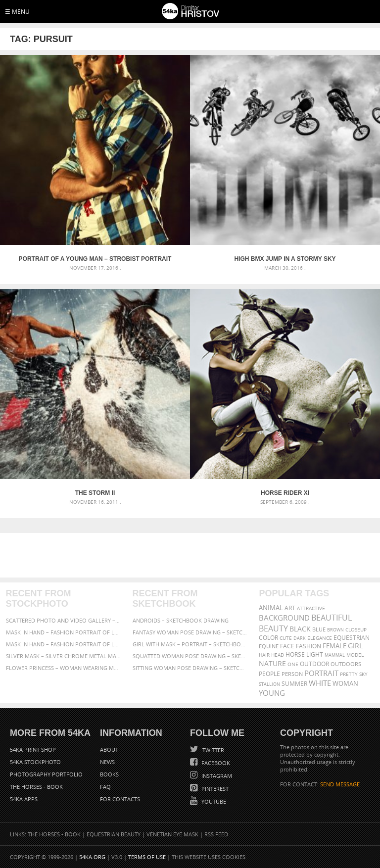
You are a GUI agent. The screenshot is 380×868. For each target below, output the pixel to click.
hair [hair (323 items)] (264, 655)
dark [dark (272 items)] (300, 638)
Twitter (213, 750)
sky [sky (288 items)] (363, 674)
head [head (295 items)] (278, 655)
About (109, 749)
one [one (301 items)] (293, 664)
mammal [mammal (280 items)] (335, 655)
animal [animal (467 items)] (271, 608)
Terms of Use (147, 857)
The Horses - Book (36, 787)
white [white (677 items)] (320, 683)
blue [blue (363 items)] (319, 629)
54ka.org (92, 857)
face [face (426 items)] (287, 646)
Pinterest (214, 789)
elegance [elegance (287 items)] (320, 638)
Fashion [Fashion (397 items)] (309, 646)
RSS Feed (216, 834)
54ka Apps (24, 799)
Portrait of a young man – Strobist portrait (95, 259)
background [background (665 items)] (284, 618)
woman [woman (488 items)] (345, 684)
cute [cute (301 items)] (286, 638)
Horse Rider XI (285, 493)
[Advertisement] (192, 555)
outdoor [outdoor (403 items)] (314, 664)
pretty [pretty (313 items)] (349, 674)
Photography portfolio (46, 774)
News (107, 762)
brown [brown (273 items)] (335, 630)
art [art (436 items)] (290, 608)
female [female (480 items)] (334, 646)
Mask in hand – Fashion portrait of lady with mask (64, 644)
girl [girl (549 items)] (355, 646)
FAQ (105, 787)
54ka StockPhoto (35, 762)
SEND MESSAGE (340, 784)
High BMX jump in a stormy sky (285, 259)
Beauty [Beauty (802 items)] (273, 628)
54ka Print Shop (33, 749)
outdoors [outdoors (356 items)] (346, 664)
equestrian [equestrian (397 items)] (352, 638)
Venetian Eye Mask (172, 834)
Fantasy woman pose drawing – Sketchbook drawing (190, 632)
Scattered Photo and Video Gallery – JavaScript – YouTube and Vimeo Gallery (64, 620)
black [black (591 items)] (300, 629)
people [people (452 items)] (269, 674)
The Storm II (95, 493)
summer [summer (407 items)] (294, 684)
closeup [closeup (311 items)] (356, 629)
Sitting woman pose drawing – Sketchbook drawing (190, 668)
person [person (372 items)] (292, 674)
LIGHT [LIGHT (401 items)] (315, 654)
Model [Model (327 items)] (355, 655)
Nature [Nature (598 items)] (272, 663)
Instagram (216, 776)
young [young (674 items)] (272, 693)
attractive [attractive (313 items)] (311, 608)
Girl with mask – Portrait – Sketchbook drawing (190, 644)
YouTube (213, 801)
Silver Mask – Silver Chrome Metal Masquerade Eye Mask (64, 656)
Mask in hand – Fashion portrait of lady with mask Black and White (64, 632)
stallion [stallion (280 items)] (269, 684)
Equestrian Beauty (114, 834)
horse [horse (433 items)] (295, 654)
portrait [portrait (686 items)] (321, 673)
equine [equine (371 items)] (269, 646)
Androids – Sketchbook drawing (181, 620)
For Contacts (120, 799)
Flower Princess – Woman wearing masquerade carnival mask (64, 668)
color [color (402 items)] (268, 638)
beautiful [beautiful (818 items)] (332, 618)
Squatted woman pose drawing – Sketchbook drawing (190, 656)
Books (109, 774)
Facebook (215, 763)
